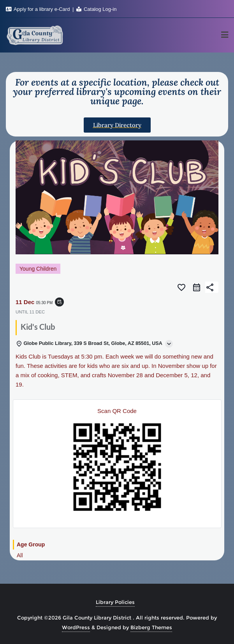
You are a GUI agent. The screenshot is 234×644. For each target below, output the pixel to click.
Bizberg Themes (151, 627)
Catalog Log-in (96, 9)
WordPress (76, 627)
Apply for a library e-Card (39, 9)
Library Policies (115, 602)
